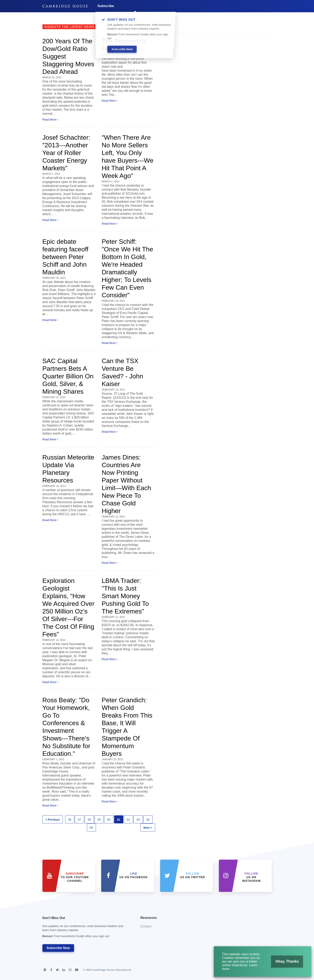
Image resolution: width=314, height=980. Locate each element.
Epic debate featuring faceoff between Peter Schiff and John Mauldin (65, 257)
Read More (50, 120)
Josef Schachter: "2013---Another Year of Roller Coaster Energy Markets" (66, 153)
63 (138, 820)
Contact (146, 926)
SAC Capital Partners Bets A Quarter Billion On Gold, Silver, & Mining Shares (68, 376)
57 (79, 820)
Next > (148, 828)
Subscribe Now (58, 948)
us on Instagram (251, 877)
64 (148, 820)
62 (129, 820)
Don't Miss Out (86, 928)
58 (89, 820)
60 (109, 820)
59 (99, 820)
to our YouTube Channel (75, 877)
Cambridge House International (112, 970)
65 (92, 828)
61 (119, 820)
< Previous (53, 820)
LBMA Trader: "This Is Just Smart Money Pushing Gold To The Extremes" (125, 596)
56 (70, 820)
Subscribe (106, 6)
